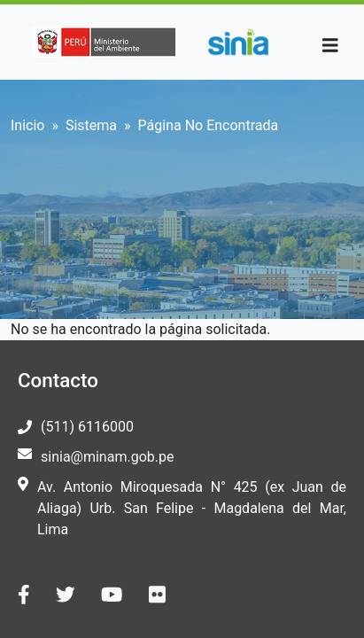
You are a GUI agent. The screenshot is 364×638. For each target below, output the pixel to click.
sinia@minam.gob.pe (107, 457)
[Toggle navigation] (330, 46)
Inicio (27, 125)
